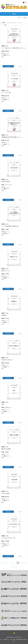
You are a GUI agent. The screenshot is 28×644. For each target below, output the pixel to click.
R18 (19, 18)
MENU (14, 14)
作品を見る (8, 66)
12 (12, 567)
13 (16, 567)
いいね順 (24, 18)
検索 (5, 25)
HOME (25, 2)
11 (26, 563)
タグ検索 (3, 23)
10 (22, 563)
